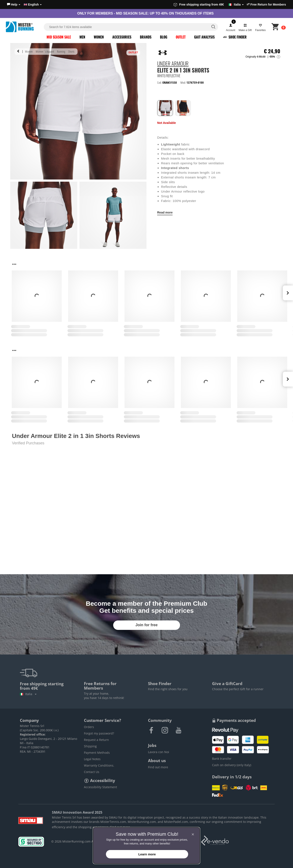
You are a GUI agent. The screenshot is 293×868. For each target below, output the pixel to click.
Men (82, 37)
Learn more (147, 854)
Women (99, 37)
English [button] (33, 4)
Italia (28, 694)
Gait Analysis (204, 37)
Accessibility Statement (100, 787)
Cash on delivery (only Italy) (232, 765)
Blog (164, 37)
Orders (89, 727)
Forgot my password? (99, 733)
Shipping (90, 746)
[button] (14, 4)
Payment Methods (97, 753)
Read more (165, 212)
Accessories (122, 37)
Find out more (158, 767)
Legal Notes (92, 759)
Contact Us (92, 772)
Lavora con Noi (159, 752)
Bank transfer (222, 759)
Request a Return (96, 740)
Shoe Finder (235, 37)
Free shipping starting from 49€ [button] (209, 4)
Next (288, 293)
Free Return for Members (266, 4)
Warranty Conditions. (99, 765)
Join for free (146, 625)
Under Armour (173, 64)
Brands (146, 37)
